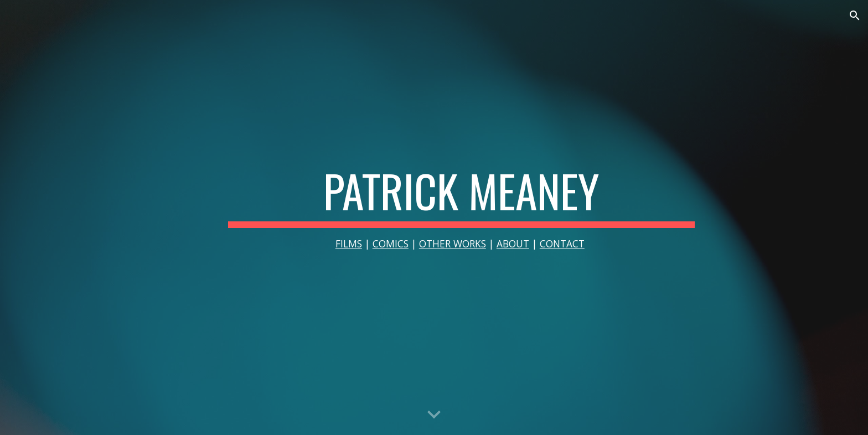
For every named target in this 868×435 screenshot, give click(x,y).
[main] (461, 218)
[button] (855, 15)
